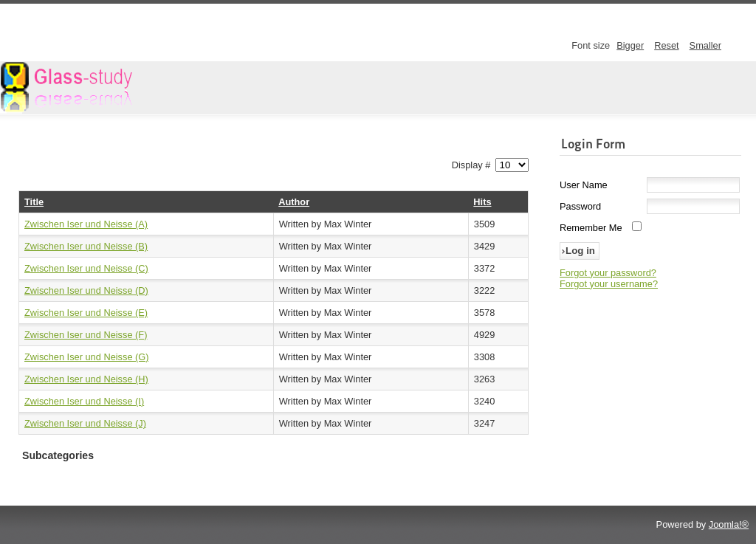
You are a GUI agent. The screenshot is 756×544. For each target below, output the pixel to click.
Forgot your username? (609, 284)
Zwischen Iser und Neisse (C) (86, 268)
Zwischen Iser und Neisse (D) (86, 290)
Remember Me (591, 228)
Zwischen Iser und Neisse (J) (85, 423)
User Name (584, 185)
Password (580, 206)
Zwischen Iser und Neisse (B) (86, 246)
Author (294, 202)
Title (34, 202)
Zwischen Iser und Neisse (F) (86, 335)
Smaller (705, 45)
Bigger (630, 45)
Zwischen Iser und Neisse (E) (86, 313)
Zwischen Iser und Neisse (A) (86, 224)
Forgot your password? (608, 273)
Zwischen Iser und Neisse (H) (86, 379)
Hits (482, 202)
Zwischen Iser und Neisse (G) (87, 357)
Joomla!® (729, 524)
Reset (666, 45)
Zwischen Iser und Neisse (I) (84, 401)
